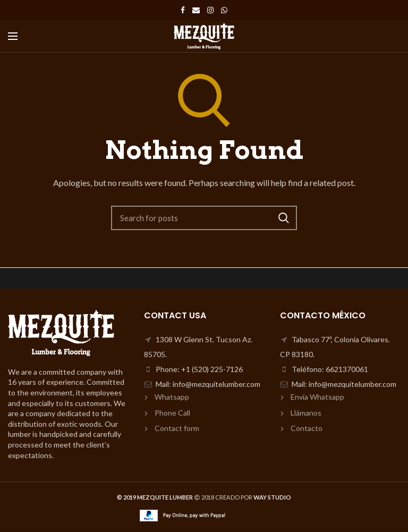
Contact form (177, 428)
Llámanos (306, 413)
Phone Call (172, 413)
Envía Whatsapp (317, 397)
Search (284, 218)
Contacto (307, 428)
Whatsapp (172, 397)
